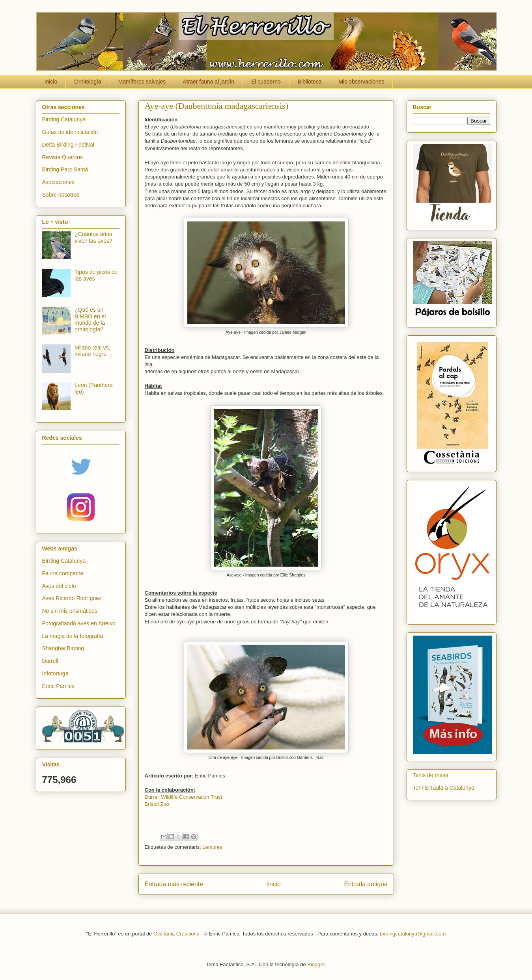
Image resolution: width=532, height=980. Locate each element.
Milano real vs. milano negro (92, 351)
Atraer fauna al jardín (208, 82)
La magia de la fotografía (73, 636)
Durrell (50, 661)
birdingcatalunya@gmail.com (413, 934)
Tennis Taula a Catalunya (444, 788)
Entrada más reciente (174, 884)
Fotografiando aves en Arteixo (79, 623)
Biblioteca (310, 82)
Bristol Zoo (157, 804)
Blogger (316, 964)
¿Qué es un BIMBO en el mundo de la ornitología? (90, 320)
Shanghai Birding (63, 648)
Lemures (212, 847)
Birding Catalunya (64, 119)
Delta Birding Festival (68, 145)
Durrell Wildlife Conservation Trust (184, 797)
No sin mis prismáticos (70, 611)
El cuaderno (266, 82)
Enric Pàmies (58, 686)
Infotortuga (55, 673)
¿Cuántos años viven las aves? (93, 237)
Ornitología (88, 82)
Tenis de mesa (431, 775)
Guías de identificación (70, 132)
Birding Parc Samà (65, 169)
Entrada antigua (366, 884)
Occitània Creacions (176, 934)
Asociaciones (59, 182)
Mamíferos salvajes (142, 82)
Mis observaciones (361, 82)
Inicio (51, 82)
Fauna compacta (63, 573)
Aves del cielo (59, 586)
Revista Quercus (63, 157)
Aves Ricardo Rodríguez (72, 598)
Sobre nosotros (61, 195)
